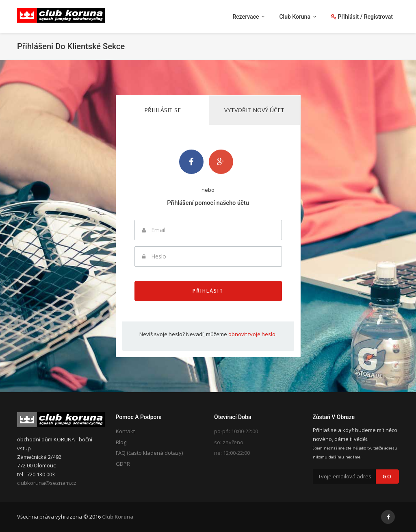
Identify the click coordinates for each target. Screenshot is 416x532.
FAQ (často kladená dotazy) (149, 453)
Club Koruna (118, 517)
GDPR (123, 464)
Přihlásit (208, 291)
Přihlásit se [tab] (162, 110)
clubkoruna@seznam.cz (47, 483)
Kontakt (125, 431)
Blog (121, 442)
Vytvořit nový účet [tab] (254, 110)
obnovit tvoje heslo (252, 334)
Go (387, 477)
